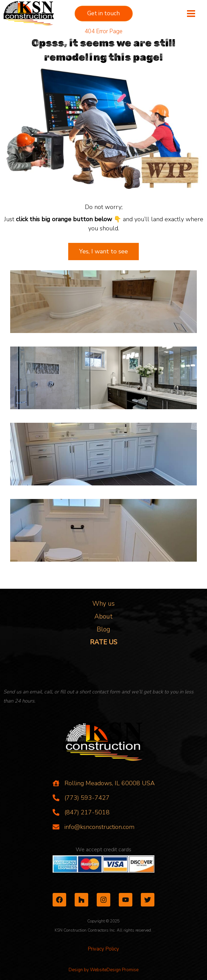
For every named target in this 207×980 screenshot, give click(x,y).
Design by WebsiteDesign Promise (103, 970)
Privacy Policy (103, 949)
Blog (103, 629)
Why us (103, 604)
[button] (104, 14)
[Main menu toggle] (191, 14)
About (103, 617)
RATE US (103, 642)
